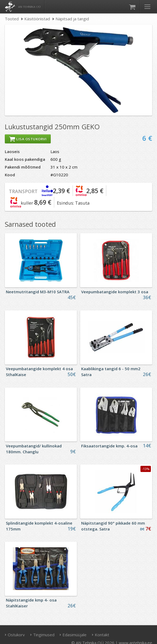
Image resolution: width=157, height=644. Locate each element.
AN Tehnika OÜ (29, 7)
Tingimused (42, 635)
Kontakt (100, 635)
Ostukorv (15, 635)
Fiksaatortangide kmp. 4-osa (109, 446)
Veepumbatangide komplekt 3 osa (115, 292)
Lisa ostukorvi (28, 139)
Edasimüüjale (73, 635)
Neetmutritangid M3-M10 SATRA (38, 292)
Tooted (12, 19)
